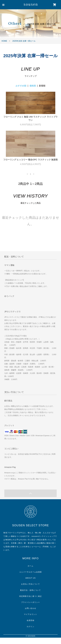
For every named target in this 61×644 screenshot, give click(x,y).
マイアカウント (30, 614)
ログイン (30, 627)
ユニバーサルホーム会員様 (30, 572)
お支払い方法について (30, 584)
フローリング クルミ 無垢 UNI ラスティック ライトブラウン (31, 118)
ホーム (30, 566)
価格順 (33, 86)
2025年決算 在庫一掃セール (24, 41)
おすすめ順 (21, 86)
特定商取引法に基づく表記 (30, 596)
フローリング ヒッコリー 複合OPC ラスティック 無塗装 (31, 160)
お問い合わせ (30, 608)
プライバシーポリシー (30, 602)
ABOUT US (31, 578)
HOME (4, 41)
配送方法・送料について (30, 590)
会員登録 (30, 620)
